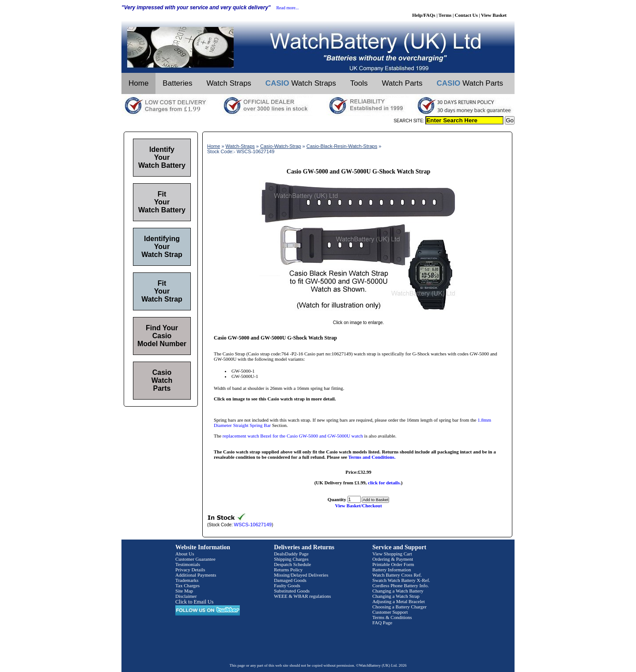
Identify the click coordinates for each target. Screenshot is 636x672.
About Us (185, 554)
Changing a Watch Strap (396, 596)
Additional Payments (196, 575)
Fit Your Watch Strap (162, 291)
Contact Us (466, 15)
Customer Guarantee (195, 559)
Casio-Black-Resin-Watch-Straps (342, 146)
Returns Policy (288, 570)
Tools (359, 83)
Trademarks (187, 580)
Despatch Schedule (292, 564)
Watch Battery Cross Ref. (397, 575)
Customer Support (390, 612)
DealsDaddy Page (291, 554)
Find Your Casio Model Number (162, 336)
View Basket (494, 15)
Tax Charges (187, 585)
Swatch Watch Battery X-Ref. (401, 580)
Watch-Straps (240, 146)
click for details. (384, 483)
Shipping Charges (291, 559)
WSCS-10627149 (253, 525)
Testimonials (188, 564)
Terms (445, 15)
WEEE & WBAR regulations (302, 596)
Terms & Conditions (392, 617)
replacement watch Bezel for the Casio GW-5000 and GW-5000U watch (293, 436)
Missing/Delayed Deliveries (301, 575)
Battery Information (392, 570)
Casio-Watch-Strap (281, 146)
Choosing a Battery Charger (399, 607)
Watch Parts (402, 83)
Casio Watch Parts (162, 380)
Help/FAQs (424, 15)
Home (138, 83)
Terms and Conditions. (372, 457)
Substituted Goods (292, 591)
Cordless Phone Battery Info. (401, 585)
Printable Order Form (393, 564)
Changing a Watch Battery (398, 591)
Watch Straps (229, 83)
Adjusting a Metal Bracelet (399, 601)
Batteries (177, 83)
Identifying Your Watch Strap (162, 247)
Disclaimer (186, 596)
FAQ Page (382, 623)
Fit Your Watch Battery (162, 202)
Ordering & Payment (393, 559)
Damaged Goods (290, 580)
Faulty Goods (287, 585)
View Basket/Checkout (358, 506)
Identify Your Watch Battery (162, 157)
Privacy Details (190, 570)
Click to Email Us (194, 602)
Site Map (184, 591)
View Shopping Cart (392, 554)
